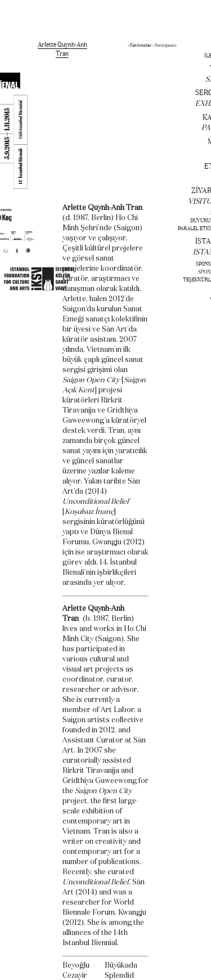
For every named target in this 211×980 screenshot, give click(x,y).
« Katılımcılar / (152, 45)
